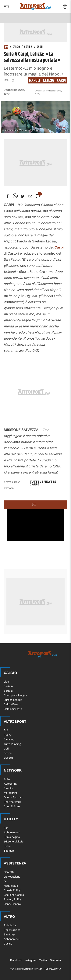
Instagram (30, 960)
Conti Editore (12, 806)
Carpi (40, 47)
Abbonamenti (12, 832)
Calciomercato (13, 709)
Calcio (16, 47)
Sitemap (9, 851)
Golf (6, 749)
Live (6, 682)
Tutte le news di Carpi (43, 483)
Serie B (8, 691)
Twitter (43, 960)
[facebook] (8, 196)
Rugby (8, 735)
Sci (6, 730)
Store (7, 846)
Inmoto (8, 788)
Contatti (9, 872)
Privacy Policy (13, 899)
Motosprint (10, 793)
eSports (9, 758)
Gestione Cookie (14, 895)
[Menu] (6, 7)
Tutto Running (12, 744)
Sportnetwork (12, 802)
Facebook (16, 960)
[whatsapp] (15, 196)
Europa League (13, 700)
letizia (49, 80)
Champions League (15, 695)
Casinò (8, 944)
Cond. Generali (13, 904)
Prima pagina (12, 837)
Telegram (55, 960)
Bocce (8, 753)
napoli (35, 80)
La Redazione (12, 877)
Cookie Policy (12, 890)
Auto (7, 779)
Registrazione (12, 930)
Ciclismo (9, 739)
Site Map (9, 934)
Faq (6, 881)
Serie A (28, 47)
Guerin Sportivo (13, 797)
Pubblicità (10, 925)
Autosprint (10, 784)
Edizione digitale (14, 842)
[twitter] (23, 196)
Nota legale (11, 886)
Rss (6, 828)
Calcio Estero (12, 704)
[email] (30, 196)
